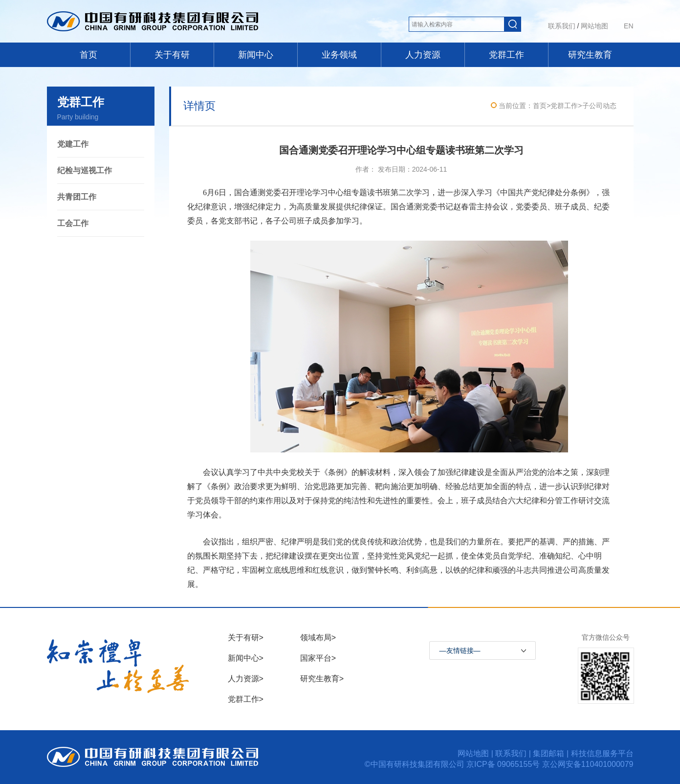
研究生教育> (322, 679)
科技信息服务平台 (602, 753)
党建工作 (73, 144)
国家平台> (318, 658)
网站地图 (594, 26)
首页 (88, 55)
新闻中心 (256, 55)
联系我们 (562, 26)
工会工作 (73, 223)
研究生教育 (590, 55)
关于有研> (246, 638)
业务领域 (339, 55)
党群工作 (506, 55)
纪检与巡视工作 (85, 170)
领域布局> (318, 638)
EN (628, 26)
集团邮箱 (548, 753)
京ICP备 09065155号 (504, 764)
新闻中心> (246, 658)
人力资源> (246, 679)
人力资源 (423, 55)
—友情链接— (460, 650)
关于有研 (172, 55)
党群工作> (246, 699)
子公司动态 (599, 106)
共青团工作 (77, 197)
